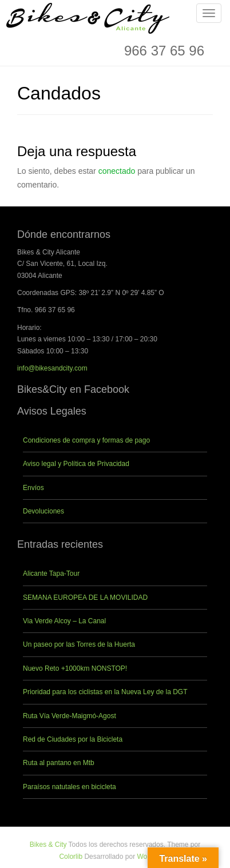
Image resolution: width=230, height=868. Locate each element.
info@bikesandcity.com (52, 368)
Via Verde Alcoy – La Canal (64, 621)
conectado (117, 171)
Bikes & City (48, 845)
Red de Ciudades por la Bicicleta (73, 739)
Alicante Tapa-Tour (51, 574)
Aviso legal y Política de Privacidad (76, 464)
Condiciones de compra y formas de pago (86, 440)
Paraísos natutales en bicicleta (70, 787)
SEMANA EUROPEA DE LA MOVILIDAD (85, 598)
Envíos (33, 488)
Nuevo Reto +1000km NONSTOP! (75, 668)
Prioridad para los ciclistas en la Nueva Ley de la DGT (105, 692)
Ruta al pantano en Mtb (59, 763)
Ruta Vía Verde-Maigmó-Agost (70, 716)
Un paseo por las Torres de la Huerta (79, 644)
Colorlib (71, 857)
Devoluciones (43, 511)
